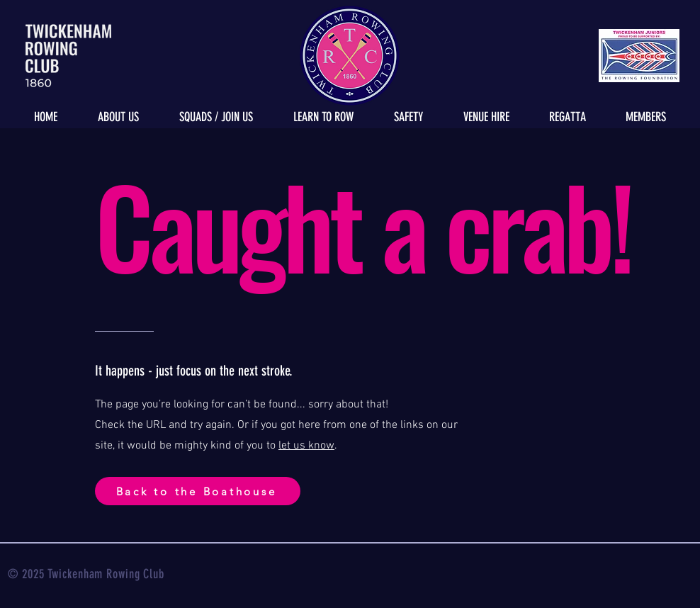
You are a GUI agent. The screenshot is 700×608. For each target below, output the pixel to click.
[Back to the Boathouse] (198, 491)
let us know (306, 446)
